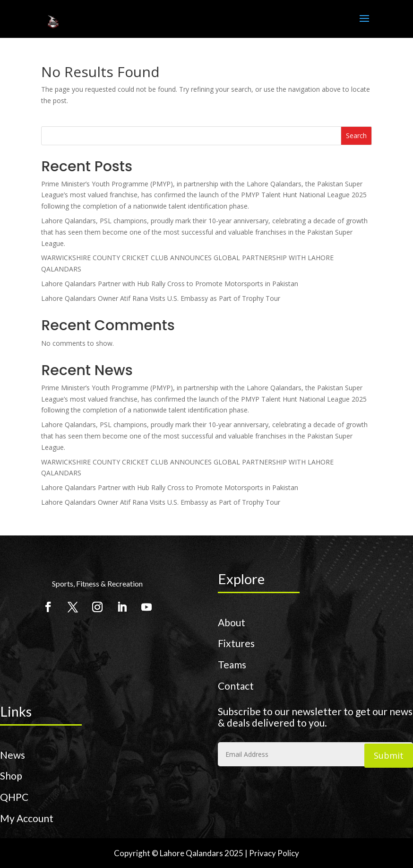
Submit (389, 755)
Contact (236, 686)
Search (356, 136)
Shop (11, 776)
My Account (27, 818)
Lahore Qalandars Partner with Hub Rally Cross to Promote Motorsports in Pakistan (170, 284)
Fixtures (236, 643)
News (13, 755)
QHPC (14, 797)
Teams (232, 664)
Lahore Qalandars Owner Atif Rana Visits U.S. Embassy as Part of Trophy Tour (161, 298)
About (232, 622)
